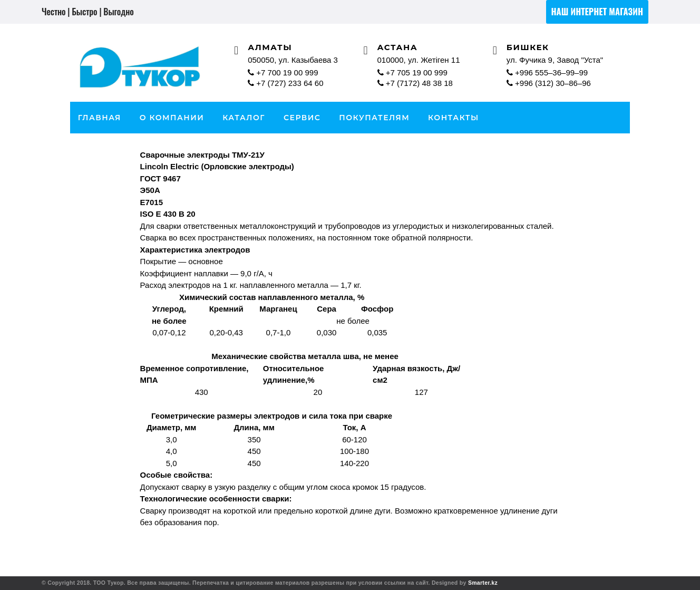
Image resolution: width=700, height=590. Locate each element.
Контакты (454, 118)
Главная (100, 118)
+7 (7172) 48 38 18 (415, 83)
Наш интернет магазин (597, 11)
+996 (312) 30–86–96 (549, 83)
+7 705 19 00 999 (412, 72)
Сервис (302, 118)
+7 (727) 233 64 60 (287, 83)
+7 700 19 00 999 (283, 72)
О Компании (172, 118)
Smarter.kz (483, 583)
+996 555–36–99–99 (547, 72)
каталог (244, 118)
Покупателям (374, 118)
